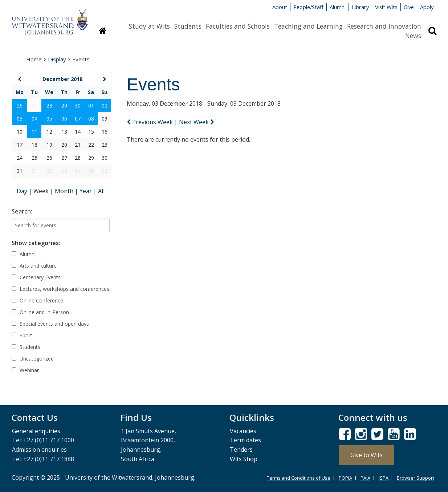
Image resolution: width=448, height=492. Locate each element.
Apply (427, 7)
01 (91, 105)
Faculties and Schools (238, 26)
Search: (22, 211)
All (101, 191)
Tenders (241, 450)
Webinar (25, 370)
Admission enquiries (39, 450)
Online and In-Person (40, 312)
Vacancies (243, 431)
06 (64, 119)
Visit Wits (386, 7)
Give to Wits (366, 455)
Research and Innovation (384, 26)
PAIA (365, 478)
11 (34, 132)
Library (360, 7)
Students (188, 26)
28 (49, 105)
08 (91, 119)
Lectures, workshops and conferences (60, 289)
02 (105, 105)
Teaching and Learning (308, 26)
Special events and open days (50, 324)
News (413, 36)
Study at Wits (149, 26)
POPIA (345, 478)
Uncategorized (33, 359)
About (280, 7)
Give (409, 7)
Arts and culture (34, 266)
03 (20, 119)
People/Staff (308, 7)
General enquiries (36, 431)
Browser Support (416, 478)
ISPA (384, 478)
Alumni (338, 7)
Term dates (245, 440)
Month (65, 191)
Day (23, 191)
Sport (22, 335)
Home (34, 59)
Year (86, 191)
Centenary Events (36, 277)
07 (78, 119)
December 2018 (62, 79)
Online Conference (37, 300)
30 (78, 105)
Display (57, 59)
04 (34, 119)
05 (49, 119)
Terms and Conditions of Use (299, 478)
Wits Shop (244, 459)
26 (20, 105)
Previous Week (150, 122)
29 (64, 105)
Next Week (197, 122)
